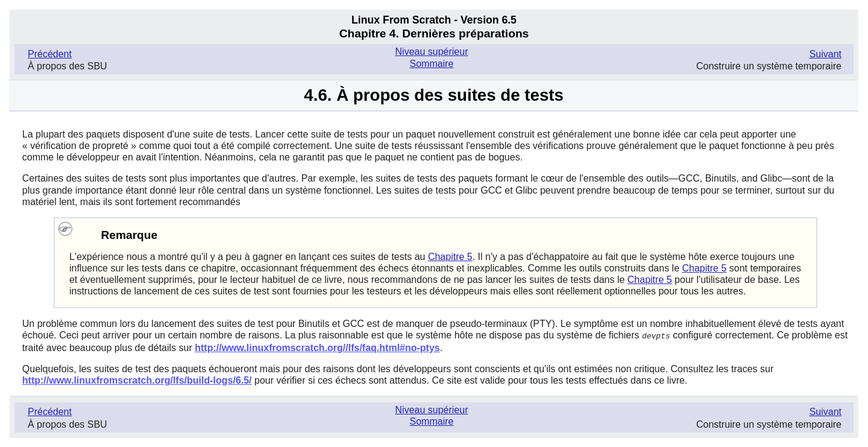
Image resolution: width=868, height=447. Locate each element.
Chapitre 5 (450, 257)
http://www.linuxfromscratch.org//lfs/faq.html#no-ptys (317, 347)
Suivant (826, 54)
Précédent (50, 54)
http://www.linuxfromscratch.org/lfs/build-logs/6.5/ (137, 380)
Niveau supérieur (432, 52)
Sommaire (432, 64)
